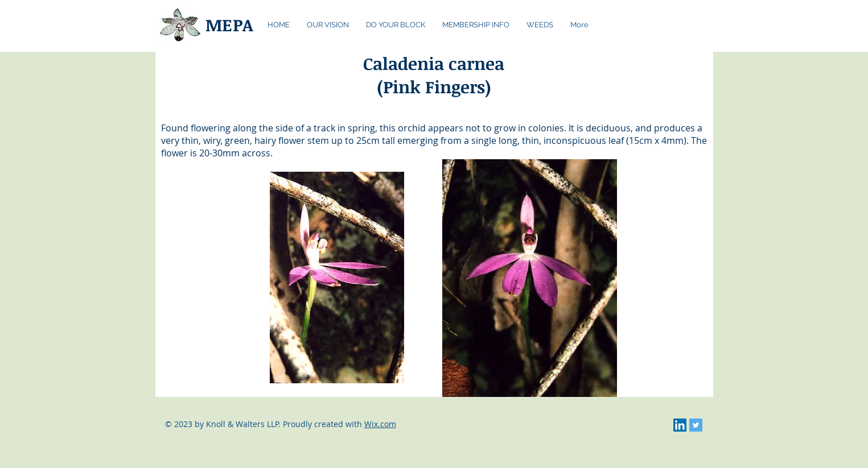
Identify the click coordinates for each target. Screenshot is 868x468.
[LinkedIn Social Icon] (680, 425)
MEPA (230, 25)
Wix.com (380, 424)
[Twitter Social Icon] (696, 425)
